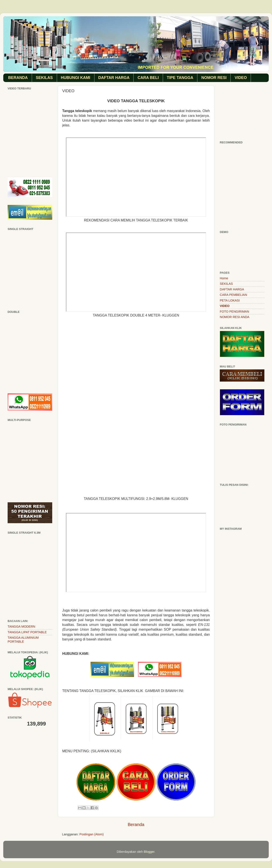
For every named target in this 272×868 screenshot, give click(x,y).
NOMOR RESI (214, 78)
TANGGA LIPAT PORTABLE (27, 632)
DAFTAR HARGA (114, 78)
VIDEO (241, 78)
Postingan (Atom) (92, 834)
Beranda (136, 824)
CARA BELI (148, 78)
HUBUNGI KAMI (76, 78)
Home (224, 278)
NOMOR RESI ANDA (235, 317)
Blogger (149, 852)
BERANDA (18, 78)
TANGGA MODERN (21, 627)
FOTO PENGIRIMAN (234, 312)
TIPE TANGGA (180, 78)
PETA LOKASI (230, 300)
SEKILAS (44, 78)
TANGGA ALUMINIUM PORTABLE (23, 639)
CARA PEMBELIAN (233, 295)
